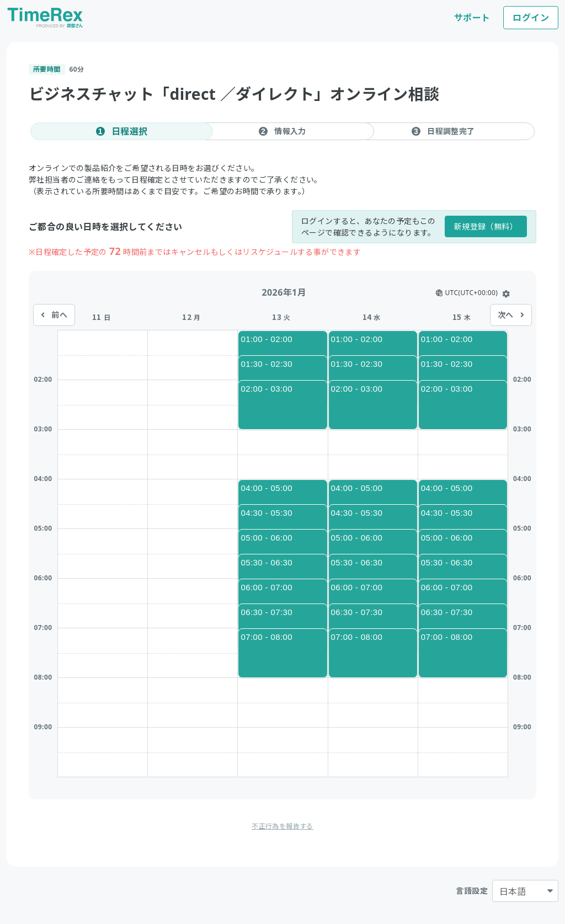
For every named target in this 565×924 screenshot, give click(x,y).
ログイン (531, 18)
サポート (472, 18)
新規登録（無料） (486, 226)
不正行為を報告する (282, 826)
